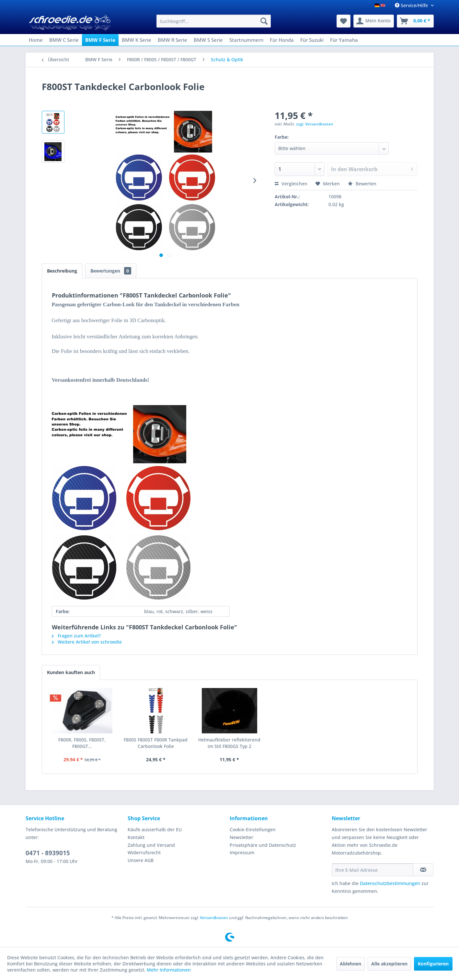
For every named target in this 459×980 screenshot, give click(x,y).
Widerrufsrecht (144, 852)
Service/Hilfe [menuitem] (412, 5)
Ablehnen (350, 964)
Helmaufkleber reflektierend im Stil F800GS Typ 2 (229, 743)
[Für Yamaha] (344, 40)
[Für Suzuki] (312, 40)
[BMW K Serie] (137, 40)
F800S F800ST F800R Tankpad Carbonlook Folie (156, 743)
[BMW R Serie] (172, 40)
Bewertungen (111, 271)
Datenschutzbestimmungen (390, 883)
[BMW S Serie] (208, 40)
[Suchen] (264, 21)
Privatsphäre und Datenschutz (263, 845)
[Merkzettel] (344, 21)
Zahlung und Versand (151, 845)
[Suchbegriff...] (214, 21)
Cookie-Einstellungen (253, 829)
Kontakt (136, 837)
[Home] (36, 40)
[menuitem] (214, 21)
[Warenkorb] (415, 21)
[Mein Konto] (374, 21)
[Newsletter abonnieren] (423, 870)
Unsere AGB (141, 860)
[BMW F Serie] (100, 40)
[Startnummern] (246, 40)
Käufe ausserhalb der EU (155, 829)
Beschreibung (62, 271)
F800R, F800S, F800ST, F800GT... (82, 743)
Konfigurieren (433, 964)
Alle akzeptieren (389, 964)
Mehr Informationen (169, 970)
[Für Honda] (282, 40)
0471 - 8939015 (48, 853)
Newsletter (241, 837)
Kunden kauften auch (71, 672)
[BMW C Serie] (64, 40)
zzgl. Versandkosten (315, 124)
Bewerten (362, 184)
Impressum (242, 852)
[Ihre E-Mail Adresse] (373, 870)
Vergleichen (291, 184)
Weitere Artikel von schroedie (87, 642)
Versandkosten (214, 918)
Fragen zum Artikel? (76, 636)
